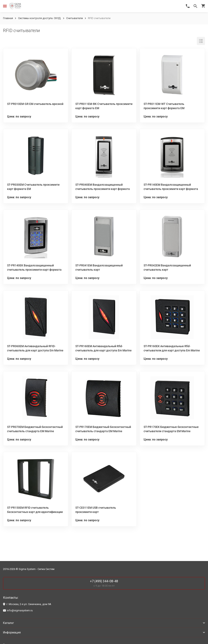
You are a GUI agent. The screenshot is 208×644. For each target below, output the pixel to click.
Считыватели (75, 18)
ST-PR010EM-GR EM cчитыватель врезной (35, 104)
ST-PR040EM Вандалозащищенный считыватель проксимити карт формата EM (103, 189)
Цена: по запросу (19, 116)
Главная (8, 18)
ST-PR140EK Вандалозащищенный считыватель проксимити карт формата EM (34, 270)
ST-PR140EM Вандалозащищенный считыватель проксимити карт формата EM (171, 189)
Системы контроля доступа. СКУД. (40, 18)
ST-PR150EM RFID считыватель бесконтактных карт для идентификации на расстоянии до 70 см (35, 512)
